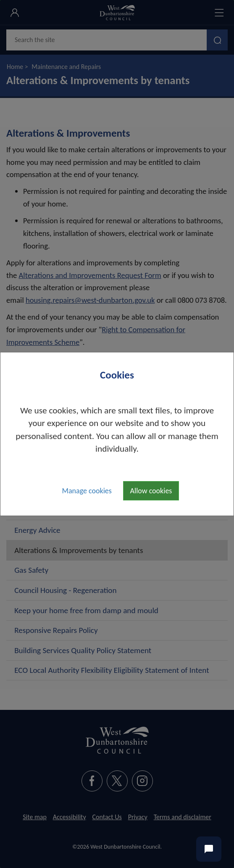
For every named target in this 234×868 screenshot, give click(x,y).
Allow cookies (151, 491)
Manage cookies (87, 491)
